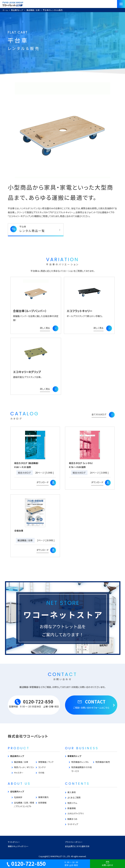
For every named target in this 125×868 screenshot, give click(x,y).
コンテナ (42, 767)
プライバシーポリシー (74, 842)
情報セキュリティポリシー (18, 846)
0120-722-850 (26, 864)
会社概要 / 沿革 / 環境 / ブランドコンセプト (24, 804)
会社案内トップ (17, 791)
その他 (41, 773)
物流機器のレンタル (80, 762)
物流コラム (72, 803)
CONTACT (91, 704)
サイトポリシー (14, 842)
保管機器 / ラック (46, 762)
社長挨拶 (18, 797)
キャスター (19, 773)
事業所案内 (43, 797)
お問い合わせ (107, 863)
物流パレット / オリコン (24, 767)
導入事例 (72, 792)
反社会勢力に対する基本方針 (77, 846)
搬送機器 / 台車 (21, 762)
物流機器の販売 (103, 762)
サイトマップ (73, 824)
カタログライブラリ (76, 813)
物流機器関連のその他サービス (82, 769)
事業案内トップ (74, 756)
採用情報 (42, 803)
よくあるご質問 (74, 798)
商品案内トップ (17, 756)
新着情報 (72, 808)
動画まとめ (72, 819)
